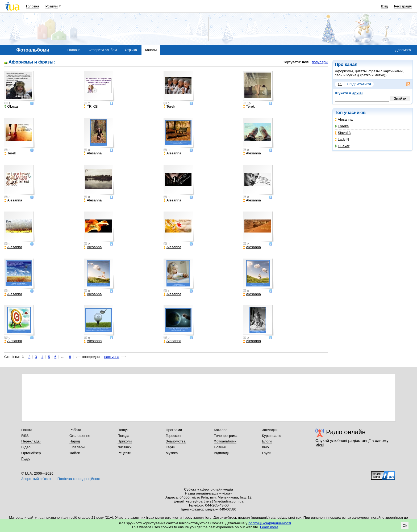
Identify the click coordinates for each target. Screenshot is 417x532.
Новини (220, 447)
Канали (151, 50)
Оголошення (80, 436)
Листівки (125, 447)
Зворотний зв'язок (36, 479)
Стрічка (131, 50)
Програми (174, 430)
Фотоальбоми (225, 441)
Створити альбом (103, 50)
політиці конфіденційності (270, 523)
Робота (75, 430)
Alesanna (344, 119)
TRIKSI (91, 107)
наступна (112, 357)
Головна (33, 6)
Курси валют (272, 436)
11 (340, 84)
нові (306, 62)
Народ (75, 441)
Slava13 (343, 133)
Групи (267, 453)
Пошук (123, 430)
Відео (26, 447)
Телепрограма (226, 436)
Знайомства (176, 441)
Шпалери (77, 447)
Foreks (342, 126)
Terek (169, 107)
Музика (172, 453)
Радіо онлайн (346, 432)
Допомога (403, 50)
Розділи (52, 6)
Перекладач (31, 441)
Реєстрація (403, 6)
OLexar (342, 146)
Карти (170, 447)
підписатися (359, 84)
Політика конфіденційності (79, 479)
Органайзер (31, 453)
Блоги (267, 441)
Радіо (26, 459)
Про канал (346, 64)
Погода (123, 436)
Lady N (342, 139)
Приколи (125, 441)
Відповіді (221, 453)
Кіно (265, 447)
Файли (75, 453)
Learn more (269, 527)
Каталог (220, 430)
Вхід (385, 6)
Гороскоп (173, 436)
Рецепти (124, 453)
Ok (405, 525)
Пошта (27, 430)
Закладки (270, 430)
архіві (358, 93)
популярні (320, 62)
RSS (25, 436)
